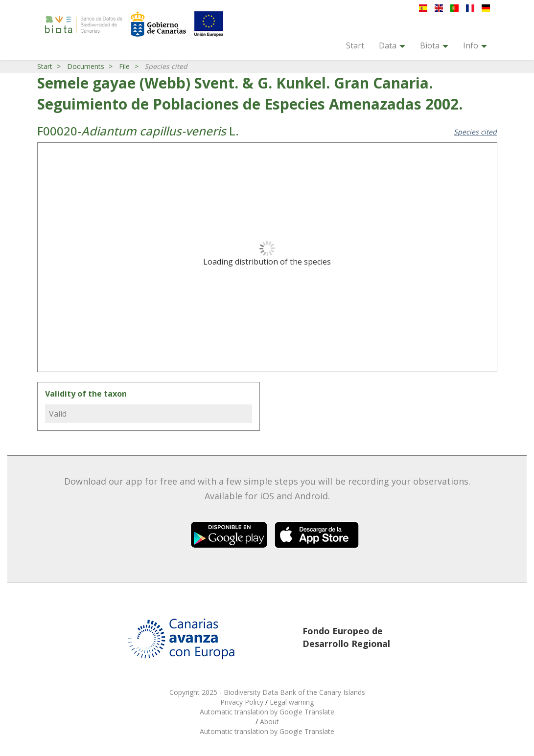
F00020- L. (138, 131)
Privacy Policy (243, 702)
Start (355, 45)
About (269, 722)
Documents (86, 66)
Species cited (475, 132)
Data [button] (392, 45)
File (124, 66)
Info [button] (475, 45)
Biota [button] (434, 45)
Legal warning (292, 702)
